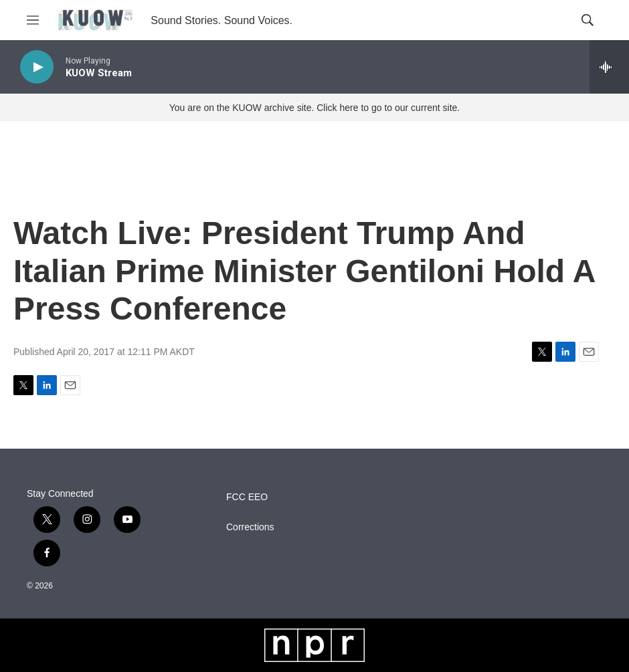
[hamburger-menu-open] (33, 20)
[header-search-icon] (588, 20)
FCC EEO (247, 497)
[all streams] (609, 67)
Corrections (250, 527)
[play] (37, 67)
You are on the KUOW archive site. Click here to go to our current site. (314, 108)
